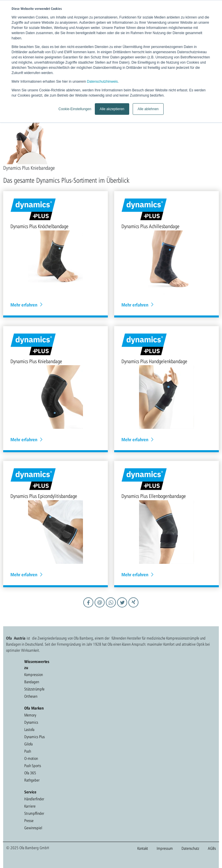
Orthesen (31, 696)
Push (28, 751)
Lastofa (29, 730)
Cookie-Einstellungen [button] (75, 109)
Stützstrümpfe (34, 689)
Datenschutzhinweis (102, 82)
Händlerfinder (34, 799)
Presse (29, 821)
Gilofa (28, 744)
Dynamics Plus (35, 737)
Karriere (30, 806)
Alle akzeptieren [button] (112, 109)
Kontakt (143, 848)
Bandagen (32, 682)
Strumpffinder (34, 813)
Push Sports (33, 766)
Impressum (165, 848)
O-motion (31, 758)
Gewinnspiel (33, 828)
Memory (30, 715)
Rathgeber (32, 780)
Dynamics (31, 722)
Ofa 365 (30, 773)
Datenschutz (190, 848)
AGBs (212, 848)
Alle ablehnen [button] (148, 109)
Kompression (34, 675)
